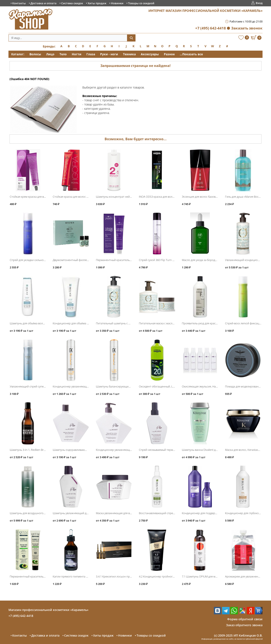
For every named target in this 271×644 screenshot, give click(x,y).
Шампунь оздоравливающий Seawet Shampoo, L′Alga (87, 450)
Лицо (50, 54)
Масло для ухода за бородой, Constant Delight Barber (216, 260)
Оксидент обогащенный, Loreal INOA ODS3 (166, 386)
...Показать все (191, 54)
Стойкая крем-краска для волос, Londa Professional (43, 197)
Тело (63, 54)
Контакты (19, 3)
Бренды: (49, 46)
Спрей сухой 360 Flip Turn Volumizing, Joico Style (169, 260)
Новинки (117, 3)
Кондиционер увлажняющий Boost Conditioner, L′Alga (131, 450)
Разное (169, 54)
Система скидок (72, 3)
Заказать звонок (247, 28)
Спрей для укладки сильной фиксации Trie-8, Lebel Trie (45, 260)
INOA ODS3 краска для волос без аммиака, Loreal (170, 197)
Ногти (77, 54)
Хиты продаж (97, 3)
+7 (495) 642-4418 (211, 28)
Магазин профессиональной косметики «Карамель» (48, 610)
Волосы (35, 54)
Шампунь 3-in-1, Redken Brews (29, 450)
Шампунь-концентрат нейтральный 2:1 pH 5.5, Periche (131, 197)
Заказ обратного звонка (244, 625)
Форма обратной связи (245, 619)
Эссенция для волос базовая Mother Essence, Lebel (214, 197)
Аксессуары (150, 54)
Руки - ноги (109, 54)
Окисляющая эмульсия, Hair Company (206, 386)
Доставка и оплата (44, 3)
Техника (129, 54)
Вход (259, 3)
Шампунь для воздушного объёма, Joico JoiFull (39, 513)
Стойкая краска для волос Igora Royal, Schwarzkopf (85, 197)
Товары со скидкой (141, 3)
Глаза (91, 54)
